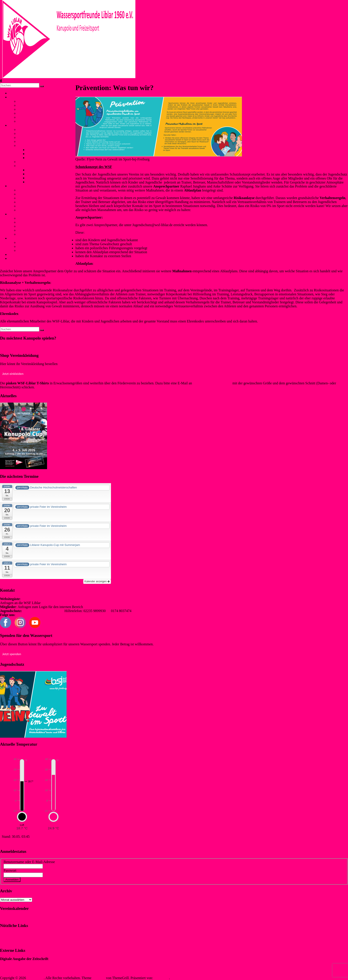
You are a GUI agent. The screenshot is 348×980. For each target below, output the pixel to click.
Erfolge (23, 145)
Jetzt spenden (12, 654)
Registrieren (47, 879)
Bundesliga (35, 158)
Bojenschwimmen (31, 190)
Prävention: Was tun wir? (36, 226)
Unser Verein (20, 97)
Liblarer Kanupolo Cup (34, 166)
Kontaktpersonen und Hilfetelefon (42, 218)
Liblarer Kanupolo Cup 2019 (47, 170)
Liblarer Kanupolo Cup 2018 (47, 174)
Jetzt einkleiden (13, 374)
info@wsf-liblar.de (55, 603)
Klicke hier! (9, 347)
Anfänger (24, 162)
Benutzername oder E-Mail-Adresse (29, 862)
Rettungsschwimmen (33, 202)
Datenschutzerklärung (16, 942)
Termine (24, 117)
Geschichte (26, 105)
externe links (27, 234)
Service (16, 238)
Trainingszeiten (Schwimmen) (39, 210)
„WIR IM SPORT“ (14, 963)
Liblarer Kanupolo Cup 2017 (47, 178)
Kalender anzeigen (97, 581)
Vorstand (24, 101)
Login (13, 258)
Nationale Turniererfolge (44, 150)
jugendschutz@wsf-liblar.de (43, 611)
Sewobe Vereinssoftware (17, 970)
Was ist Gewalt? (29, 222)
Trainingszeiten (29, 141)
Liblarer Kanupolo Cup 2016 (47, 182)
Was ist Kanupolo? (31, 129)
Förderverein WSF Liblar (36, 246)
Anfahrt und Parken (32, 250)
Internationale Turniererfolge (47, 154)
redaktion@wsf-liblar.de (101, 607)
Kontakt (16, 254)
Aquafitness (26, 206)
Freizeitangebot (29, 109)
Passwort (10, 870)
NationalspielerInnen (33, 137)
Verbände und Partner (33, 121)
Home (13, 93)
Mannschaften (28, 133)
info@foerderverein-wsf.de (212, 383)
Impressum (8, 934)
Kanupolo (18, 125)
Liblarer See (27, 113)
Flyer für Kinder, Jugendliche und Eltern (47, 230)
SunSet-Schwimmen (32, 194)
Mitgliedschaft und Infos (35, 242)
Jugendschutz (18, 214)
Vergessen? (29, 879)
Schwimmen (18, 186)
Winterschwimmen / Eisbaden (39, 198)
